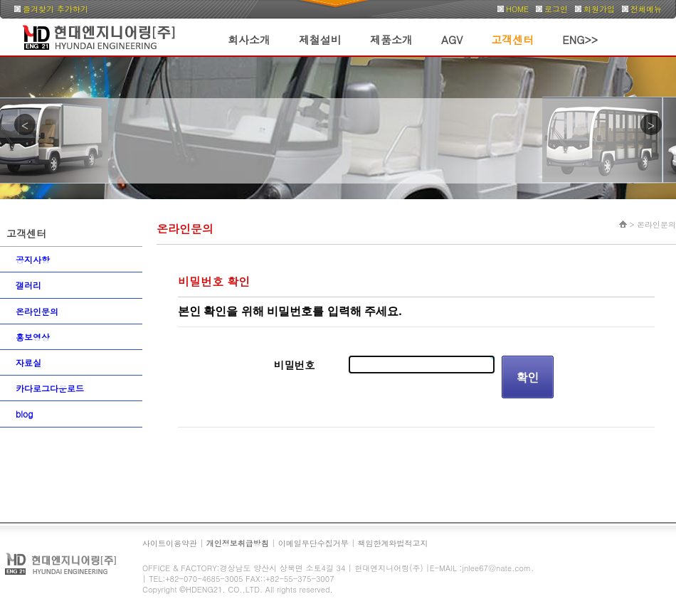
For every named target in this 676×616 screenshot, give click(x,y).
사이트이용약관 (170, 543)
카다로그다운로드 (50, 388)
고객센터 (512, 39)
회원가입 (599, 9)
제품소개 (391, 39)
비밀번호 (295, 365)
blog (24, 414)
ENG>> (580, 39)
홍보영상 (33, 337)
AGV (452, 39)
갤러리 (28, 285)
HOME (517, 9)
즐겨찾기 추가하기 (56, 9)
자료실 (28, 362)
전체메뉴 (646, 9)
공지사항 (33, 259)
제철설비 (320, 39)
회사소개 (249, 39)
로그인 (556, 9)
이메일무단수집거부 (313, 543)
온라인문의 (37, 311)
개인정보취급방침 (238, 543)
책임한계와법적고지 (393, 543)
